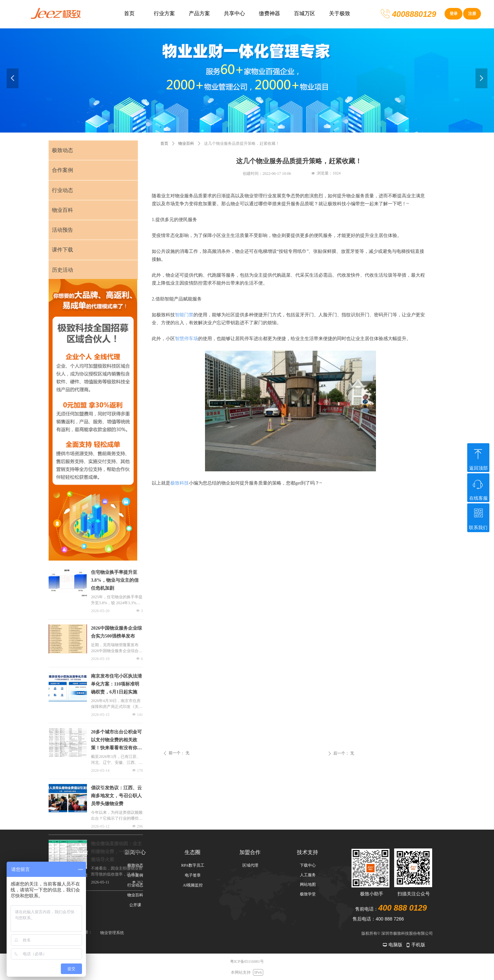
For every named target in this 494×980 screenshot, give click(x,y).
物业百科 (186, 143)
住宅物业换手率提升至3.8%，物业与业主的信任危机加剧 (115, 580)
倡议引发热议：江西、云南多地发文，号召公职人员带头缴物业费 (116, 796)
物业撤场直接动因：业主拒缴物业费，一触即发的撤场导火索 (116, 852)
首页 (164, 143)
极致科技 (180, 483)
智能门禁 (184, 315)
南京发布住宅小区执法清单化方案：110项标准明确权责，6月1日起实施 (116, 684)
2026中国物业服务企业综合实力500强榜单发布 (116, 632)
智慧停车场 (186, 339)
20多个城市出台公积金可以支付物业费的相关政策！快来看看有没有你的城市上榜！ (116, 741)
